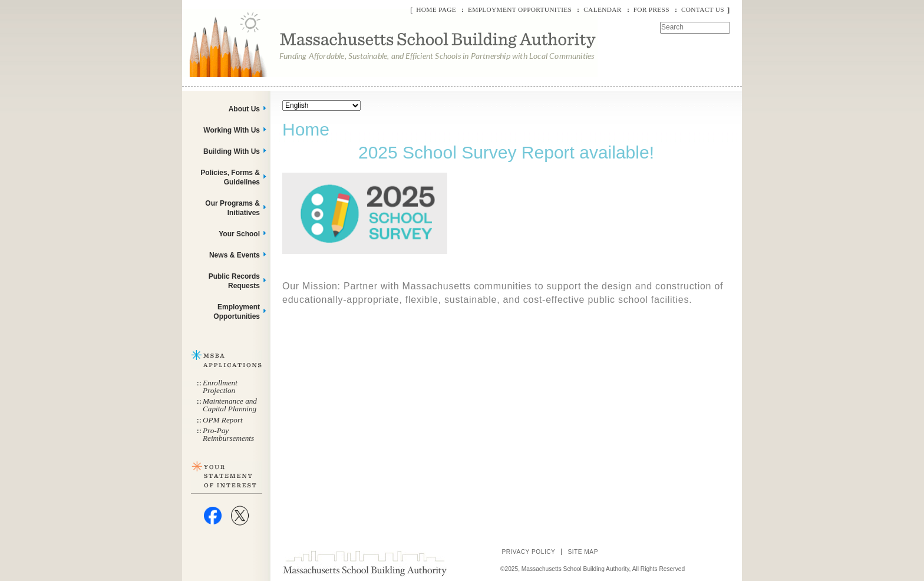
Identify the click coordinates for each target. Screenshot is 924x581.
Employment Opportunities (520, 9)
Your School (239, 234)
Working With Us (232, 130)
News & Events (235, 255)
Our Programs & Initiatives (232, 208)
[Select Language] (321, 105)
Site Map (583, 552)
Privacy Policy (528, 552)
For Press (651, 9)
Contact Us (703, 9)
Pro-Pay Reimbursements (228, 434)
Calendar (602, 9)
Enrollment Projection (220, 387)
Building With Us (232, 151)
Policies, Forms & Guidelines (230, 177)
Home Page (436, 9)
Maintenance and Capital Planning (230, 405)
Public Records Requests (234, 281)
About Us (244, 109)
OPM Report (223, 420)
